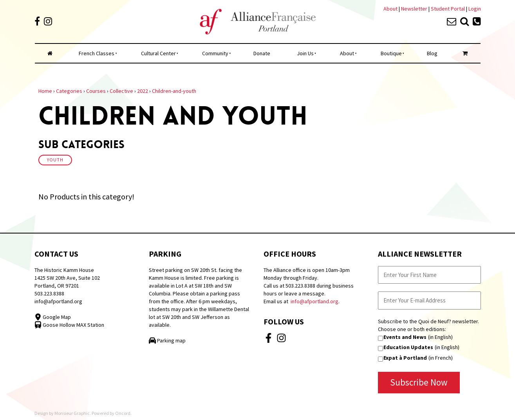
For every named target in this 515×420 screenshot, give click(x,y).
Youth (55, 160)
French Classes (97, 53)
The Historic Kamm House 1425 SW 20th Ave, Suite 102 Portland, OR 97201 (67, 278)
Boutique (391, 53)
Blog (432, 53)
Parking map (167, 340)
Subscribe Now (419, 382)
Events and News (405, 337)
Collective (121, 91)
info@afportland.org (58, 301)
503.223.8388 (49, 293)
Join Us (305, 53)
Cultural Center (158, 53)
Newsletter (415, 9)
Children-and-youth (174, 91)
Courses (96, 91)
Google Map (53, 317)
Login (475, 9)
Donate (262, 53)
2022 (143, 91)
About (390, 9)
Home (45, 91)
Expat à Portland (405, 358)
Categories (69, 91)
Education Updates (408, 347)
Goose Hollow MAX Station (69, 325)
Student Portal (448, 9)
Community (215, 53)
